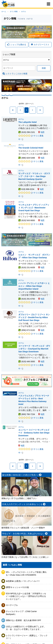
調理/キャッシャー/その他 (17, 587)
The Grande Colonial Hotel (31, 148)
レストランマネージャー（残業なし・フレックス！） (27, 637)
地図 (41, 132)
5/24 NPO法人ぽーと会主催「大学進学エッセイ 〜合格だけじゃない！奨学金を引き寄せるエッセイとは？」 (26, 596)
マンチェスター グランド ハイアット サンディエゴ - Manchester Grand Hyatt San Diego (34, 208)
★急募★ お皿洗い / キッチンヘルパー (23, 581)
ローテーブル (12, 605)
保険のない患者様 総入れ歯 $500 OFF (24, 620)
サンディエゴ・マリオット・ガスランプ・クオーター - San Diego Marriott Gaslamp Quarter (34, 176)
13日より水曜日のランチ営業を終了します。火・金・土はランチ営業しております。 (26, 628)
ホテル (24, 11)
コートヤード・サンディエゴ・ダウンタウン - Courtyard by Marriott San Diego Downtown (34, 349)
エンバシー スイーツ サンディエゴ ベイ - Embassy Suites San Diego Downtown (34, 433)
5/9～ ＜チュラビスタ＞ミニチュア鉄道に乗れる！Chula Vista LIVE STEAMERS (26, 574)
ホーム (4, 11)
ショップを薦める (17, 45)
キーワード (8, 68)
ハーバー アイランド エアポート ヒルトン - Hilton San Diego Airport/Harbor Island (34, 286)
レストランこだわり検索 (15, 74)
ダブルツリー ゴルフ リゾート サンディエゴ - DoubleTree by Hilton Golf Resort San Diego (34, 317)
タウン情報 (14, 11)
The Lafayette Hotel (27, 122)
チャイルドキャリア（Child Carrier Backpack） (21, 613)
